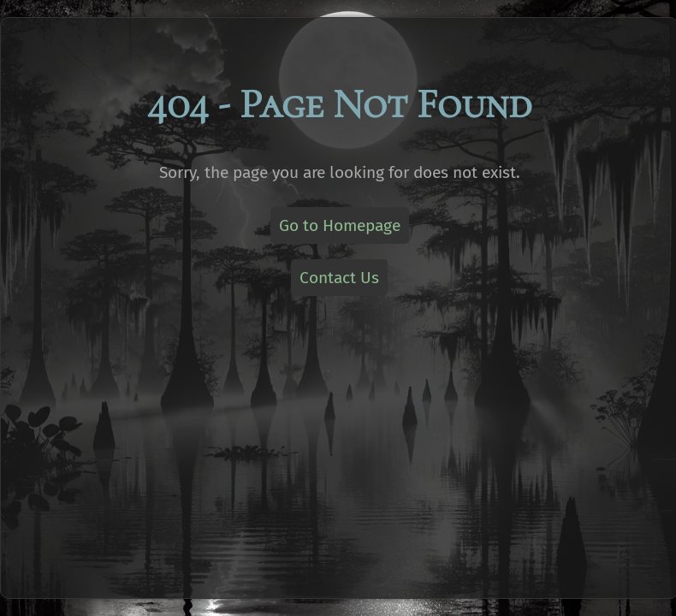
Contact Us (339, 278)
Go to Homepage (340, 225)
